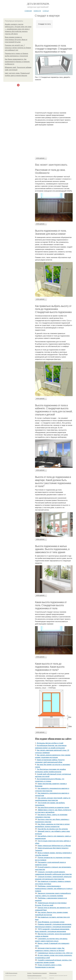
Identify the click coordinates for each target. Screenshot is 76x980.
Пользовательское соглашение (40, 973)
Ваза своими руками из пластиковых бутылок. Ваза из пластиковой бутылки (16, 40)
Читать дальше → (41, 158)
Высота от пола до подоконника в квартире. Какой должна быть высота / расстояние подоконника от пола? (53, 482)
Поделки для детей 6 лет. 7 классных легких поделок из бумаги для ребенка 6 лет (18, 48)
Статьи (46, 11)
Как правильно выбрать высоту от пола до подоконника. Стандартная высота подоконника (53, 309)
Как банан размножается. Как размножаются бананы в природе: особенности (17, 62)
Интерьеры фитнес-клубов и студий (50, 743)
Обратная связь (53, 973)
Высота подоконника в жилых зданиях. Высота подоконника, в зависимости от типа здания (52, 549)
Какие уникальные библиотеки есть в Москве (54, 846)
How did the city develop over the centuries (53, 829)
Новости (37, 11)
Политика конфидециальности (34, 976)
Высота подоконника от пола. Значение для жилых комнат (51, 232)
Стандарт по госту (44, 24)
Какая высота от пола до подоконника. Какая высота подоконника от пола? (50, 667)
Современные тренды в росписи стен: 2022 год (55, 953)
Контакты (29, 973)
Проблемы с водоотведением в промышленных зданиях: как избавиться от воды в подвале (54, 889)
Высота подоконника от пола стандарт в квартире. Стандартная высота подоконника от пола (53, 49)
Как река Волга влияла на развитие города (53, 807)
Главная (28, 11)
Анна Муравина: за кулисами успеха (51, 922)
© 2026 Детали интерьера (11, 973)
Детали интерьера (38, 4)
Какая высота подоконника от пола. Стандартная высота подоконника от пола (51, 605)
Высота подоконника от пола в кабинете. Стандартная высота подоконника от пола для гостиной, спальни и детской (54, 410)
